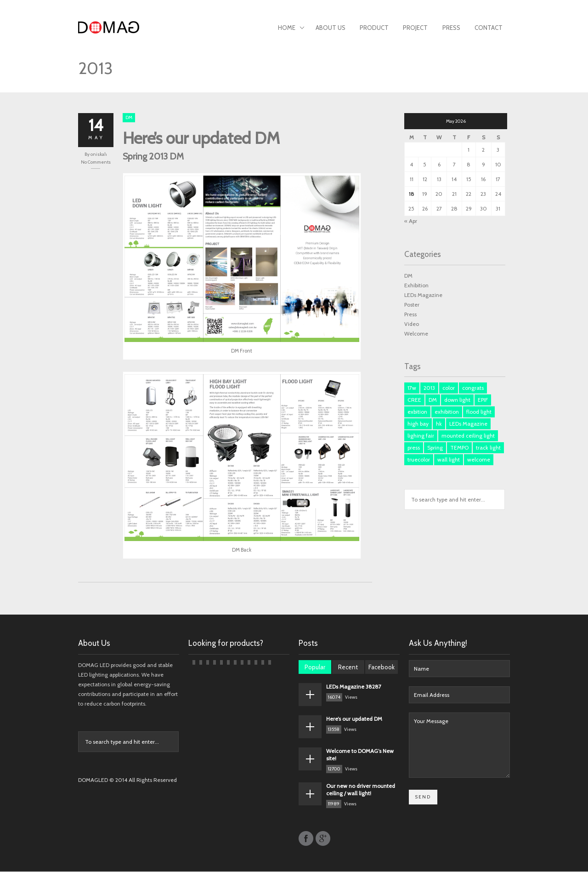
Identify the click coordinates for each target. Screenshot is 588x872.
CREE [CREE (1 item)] (414, 400)
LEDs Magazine (423, 295)
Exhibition (416, 285)
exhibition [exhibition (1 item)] (447, 412)
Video (412, 324)
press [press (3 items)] (414, 448)
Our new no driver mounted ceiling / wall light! (361, 790)
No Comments (96, 162)
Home (291, 28)
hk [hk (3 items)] (439, 424)
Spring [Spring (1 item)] (435, 448)
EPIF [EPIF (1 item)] (483, 400)
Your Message (459, 746)
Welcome (416, 333)
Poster (412, 305)
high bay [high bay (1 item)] (418, 424)
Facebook (382, 667)
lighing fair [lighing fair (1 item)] (421, 436)
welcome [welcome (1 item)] (479, 460)
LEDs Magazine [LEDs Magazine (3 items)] (468, 424)
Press (451, 28)
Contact (489, 28)
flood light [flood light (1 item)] (479, 412)
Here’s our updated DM (201, 138)
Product (374, 28)
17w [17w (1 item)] (412, 388)
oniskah (99, 154)
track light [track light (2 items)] (488, 448)
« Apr (411, 221)
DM (129, 117)
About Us (331, 28)
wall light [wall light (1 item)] (449, 460)
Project (415, 28)
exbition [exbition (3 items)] (417, 412)
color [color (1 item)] (449, 388)
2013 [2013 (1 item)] (429, 388)
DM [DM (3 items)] (433, 400)
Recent (348, 667)
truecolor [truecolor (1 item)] (419, 460)
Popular (315, 667)
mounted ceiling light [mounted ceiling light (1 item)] (468, 436)
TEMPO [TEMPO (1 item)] (459, 448)
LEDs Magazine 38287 (354, 687)
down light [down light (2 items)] (457, 400)
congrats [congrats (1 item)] (473, 388)
